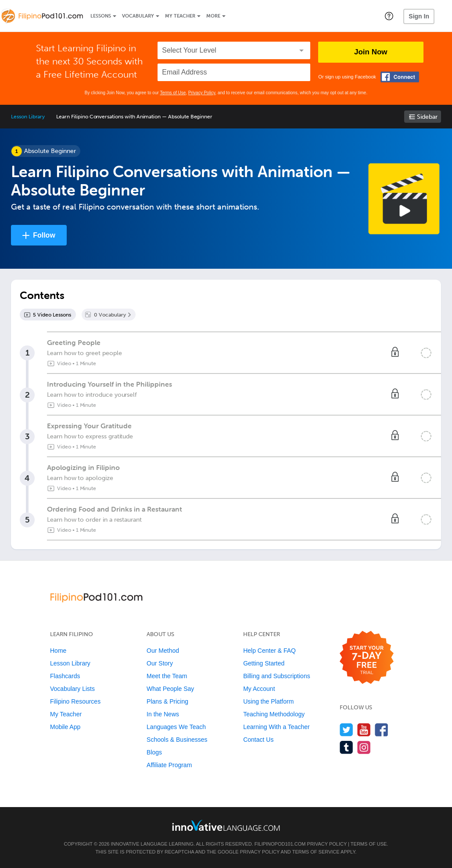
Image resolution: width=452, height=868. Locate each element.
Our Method (163, 651)
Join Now (371, 52)
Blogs (154, 752)
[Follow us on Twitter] (346, 730)
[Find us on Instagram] (364, 747)
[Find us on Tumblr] (346, 747)
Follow (44, 235)
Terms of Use (173, 93)
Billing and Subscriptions (277, 676)
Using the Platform (268, 701)
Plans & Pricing (167, 701)
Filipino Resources (75, 701)
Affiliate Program (169, 765)
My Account (259, 689)
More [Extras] (213, 16)
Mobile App (65, 727)
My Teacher (180, 16)
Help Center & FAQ (269, 651)
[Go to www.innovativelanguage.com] (226, 825)
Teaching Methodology (274, 714)
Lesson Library (28, 117)
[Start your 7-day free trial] (367, 658)
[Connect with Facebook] (400, 77)
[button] (389, 16)
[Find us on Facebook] (382, 730)
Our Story (160, 663)
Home (58, 651)
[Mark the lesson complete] (426, 353)
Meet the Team (167, 676)
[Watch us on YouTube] (364, 730)
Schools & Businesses (177, 740)
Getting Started (264, 663)
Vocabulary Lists (72, 689)
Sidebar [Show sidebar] (427, 117)
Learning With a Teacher (276, 727)
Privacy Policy (202, 93)
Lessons (101, 16)
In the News (163, 714)
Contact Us (258, 740)
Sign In (419, 16)
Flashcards (65, 676)
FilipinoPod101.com (280, 844)
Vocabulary (138, 16)
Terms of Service (316, 852)
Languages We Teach (176, 727)
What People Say (170, 689)
